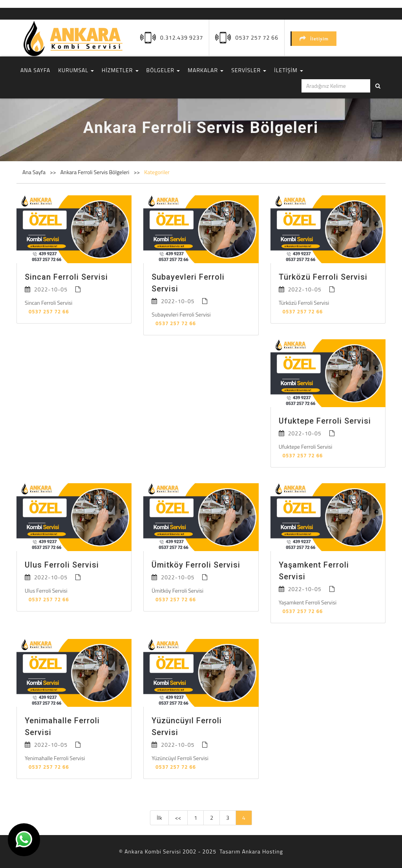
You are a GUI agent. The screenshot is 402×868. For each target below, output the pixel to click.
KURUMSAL (76, 70)
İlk (159, 818)
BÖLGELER (163, 70)
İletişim (314, 39)
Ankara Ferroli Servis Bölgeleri (96, 172)
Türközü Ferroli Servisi (323, 277)
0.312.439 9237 (182, 37)
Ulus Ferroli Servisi (62, 565)
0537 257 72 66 (257, 37)
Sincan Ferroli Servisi (66, 277)
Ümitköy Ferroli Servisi (196, 565)
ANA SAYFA (35, 70)
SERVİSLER (249, 70)
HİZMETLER (120, 70)
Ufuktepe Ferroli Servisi (325, 421)
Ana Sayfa (34, 172)
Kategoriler (157, 172)
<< (178, 818)
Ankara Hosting (262, 851)
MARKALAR (206, 70)
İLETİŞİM (289, 70)
